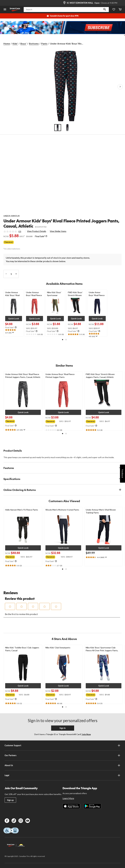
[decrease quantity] (6, 274)
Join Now (86, 734)
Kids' (15, 44)
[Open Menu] (5, 10)
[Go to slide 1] (58, 128)
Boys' (23, 44)
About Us (62, 765)
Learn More (68, 798)
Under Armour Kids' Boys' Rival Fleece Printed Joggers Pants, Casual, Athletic (61, 223)
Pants (44, 44)
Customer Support (62, 745)
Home (7, 44)
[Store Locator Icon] (64, 3)
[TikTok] (14, 821)
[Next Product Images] (120, 87)
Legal (62, 775)
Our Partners (62, 755)
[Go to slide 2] (67, 128)
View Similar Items (58, 231)
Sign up (10, 800)
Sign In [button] (63, 728)
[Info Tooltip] (46, 236)
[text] (14, 332)
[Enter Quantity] (11, 274)
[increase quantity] (16, 274)
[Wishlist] (114, 10)
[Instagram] (21, 821)
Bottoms (34, 44)
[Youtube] (28, 821)
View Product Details (37, 231)
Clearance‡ (9, 242)
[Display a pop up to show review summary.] (13, 333)
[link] (13, 232)
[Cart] (120, 10)
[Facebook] (7, 821)
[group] (11, 421)
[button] (105, 10)
